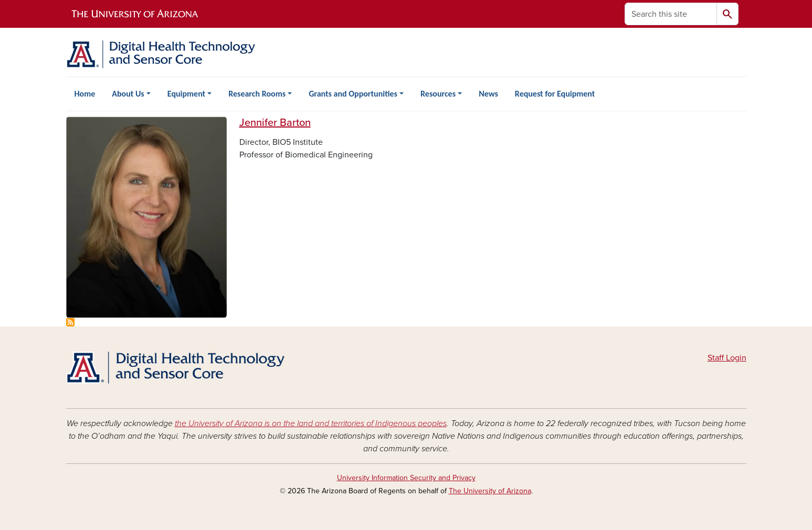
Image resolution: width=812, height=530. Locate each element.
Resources (438, 94)
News (488, 94)
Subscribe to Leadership (70, 322)
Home (85, 94)
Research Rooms (257, 94)
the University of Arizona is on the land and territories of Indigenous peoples (311, 423)
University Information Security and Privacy (406, 478)
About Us (128, 94)
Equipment (186, 94)
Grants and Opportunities (353, 94)
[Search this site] (671, 14)
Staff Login (727, 358)
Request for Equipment (555, 94)
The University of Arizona (490, 491)
